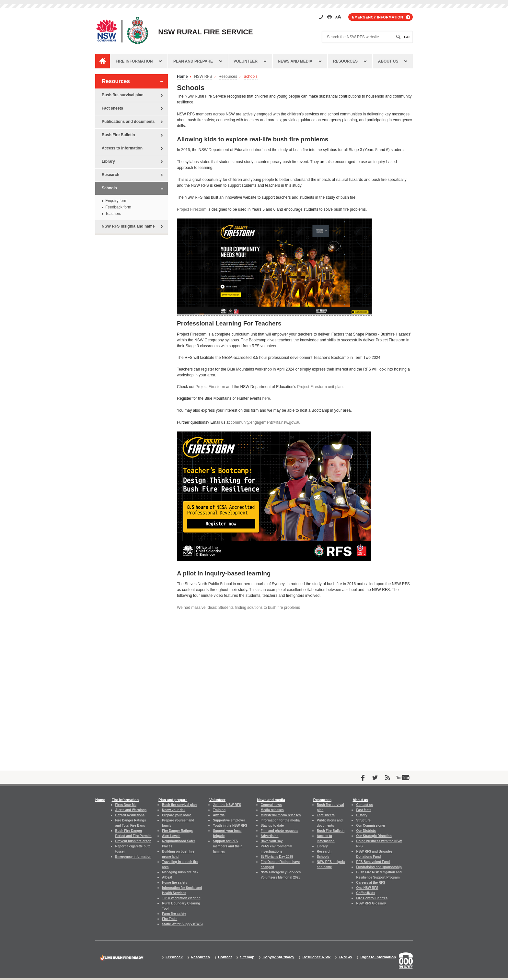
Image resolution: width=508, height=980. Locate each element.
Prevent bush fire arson (133, 841)
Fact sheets (112, 108)
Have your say (272, 841)
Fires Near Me (126, 805)
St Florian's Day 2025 (277, 857)
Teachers (113, 214)
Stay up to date (272, 826)
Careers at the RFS (370, 883)
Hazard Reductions (130, 815)
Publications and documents (128, 122)
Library (108, 161)
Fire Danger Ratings (177, 831)
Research (110, 175)
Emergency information (378, 17)
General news (271, 805)
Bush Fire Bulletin (118, 135)
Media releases (272, 810)
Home (182, 77)
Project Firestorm (192, 209)
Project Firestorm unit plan (320, 387)
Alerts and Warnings (131, 810)
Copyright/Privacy (278, 957)
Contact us (364, 805)
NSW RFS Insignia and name (128, 226)
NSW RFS (203, 77)
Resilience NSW (316, 957)
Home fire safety (175, 883)
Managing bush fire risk (180, 872)
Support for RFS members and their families (227, 846)
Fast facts (364, 810)
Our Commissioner (371, 826)
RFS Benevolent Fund (373, 862)
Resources (345, 61)
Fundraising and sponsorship (379, 867)
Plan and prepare (193, 61)
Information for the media (280, 820)
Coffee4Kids (365, 893)
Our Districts (366, 831)
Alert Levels (171, 836)
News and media (295, 61)
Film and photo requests (280, 831)
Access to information (122, 148)
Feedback (174, 957)
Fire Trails (170, 919)
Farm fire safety (174, 914)
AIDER (167, 877)
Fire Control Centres (372, 898)
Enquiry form (116, 201)
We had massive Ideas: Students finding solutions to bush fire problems (238, 608)
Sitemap (247, 957)
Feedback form (118, 207)
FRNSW (345, 957)
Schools (251, 77)
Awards (219, 815)
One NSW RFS (367, 888)
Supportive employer (229, 820)
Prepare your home (177, 815)
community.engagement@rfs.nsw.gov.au (266, 422)
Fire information (134, 61)
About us (388, 61)
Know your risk (174, 810)
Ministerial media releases (281, 815)
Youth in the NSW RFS (230, 826)
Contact (225, 957)
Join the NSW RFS (227, 805)
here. (266, 398)
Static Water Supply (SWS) (182, 924)
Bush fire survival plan (123, 95)
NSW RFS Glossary (371, 903)
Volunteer (246, 61)
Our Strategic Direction (374, 836)
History (362, 815)
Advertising (270, 836)
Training (219, 810)
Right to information (378, 957)
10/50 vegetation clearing (181, 898)
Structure (363, 820)
